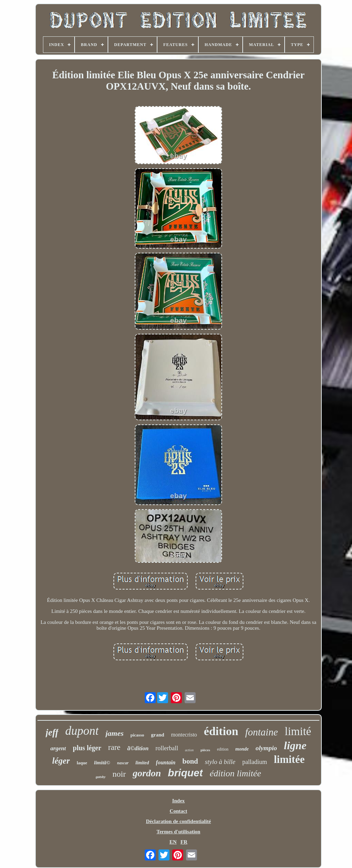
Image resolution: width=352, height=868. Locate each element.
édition (221, 731)
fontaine (261, 732)
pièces (205, 750)
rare (114, 747)
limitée (289, 759)
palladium (255, 762)
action (189, 750)
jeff (52, 732)
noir (119, 774)
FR (184, 842)
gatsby (101, 777)
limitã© (102, 763)
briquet (185, 773)
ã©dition (138, 748)
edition (223, 749)
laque (82, 763)
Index (179, 801)
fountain (166, 762)
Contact (179, 811)
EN (173, 842)
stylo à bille (220, 762)
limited (142, 763)
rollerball (167, 748)
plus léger (87, 748)
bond (190, 761)
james (115, 733)
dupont (82, 731)
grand (157, 735)
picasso (137, 735)
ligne (295, 745)
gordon (147, 773)
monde (242, 749)
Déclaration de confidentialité (178, 821)
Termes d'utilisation (178, 832)
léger (61, 761)
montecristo (184, 735)
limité (298, 731)
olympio (266, 748)
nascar (123, 763)
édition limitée (235, 773)
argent (58, 748)
